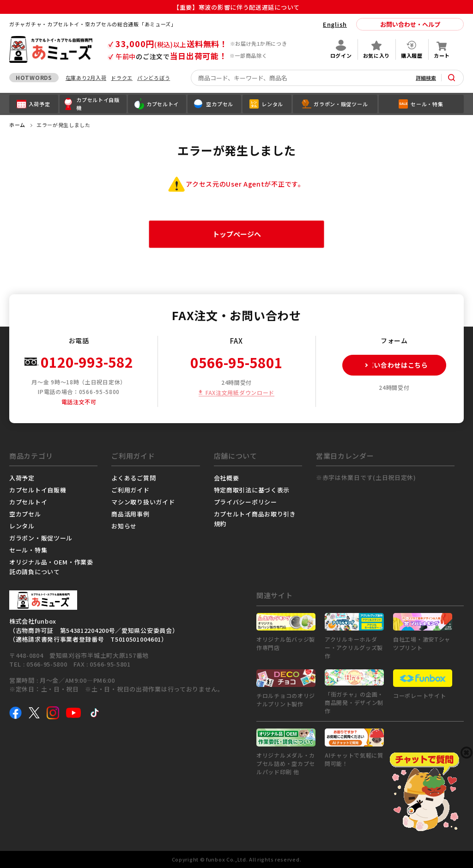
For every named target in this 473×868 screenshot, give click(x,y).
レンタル (22, 526)
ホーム (17, 125)
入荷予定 (22, 478)
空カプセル (25, 514)
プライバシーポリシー (246, 502)
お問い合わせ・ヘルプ (410, 24)
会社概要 (227, 478)
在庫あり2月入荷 (86, 78)
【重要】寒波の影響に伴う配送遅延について (240, 7)
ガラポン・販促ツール (41, 538)
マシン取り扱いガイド (143, 502)
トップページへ (237, 234)
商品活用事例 (130, 514)
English (335, 24)
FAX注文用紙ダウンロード (240, 392)
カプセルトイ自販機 (38, 490)
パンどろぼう (154, 78)
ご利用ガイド (130, 490)
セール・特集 (28, 550)
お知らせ (124, 526)
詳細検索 (426, 78)
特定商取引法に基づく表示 (252, 490)
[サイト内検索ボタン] (452, 78)
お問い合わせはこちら (385, 365)
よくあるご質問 (133, 478)
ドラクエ (122, 78)
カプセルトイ (28, 502)
